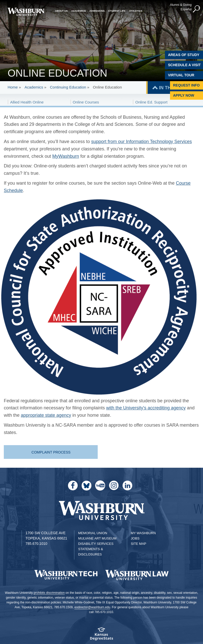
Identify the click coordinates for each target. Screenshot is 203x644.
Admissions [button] (97, 11)
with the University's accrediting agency (146, 408)
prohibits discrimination (49, 593)
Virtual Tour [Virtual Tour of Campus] (181, 75)
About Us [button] (61, 11)
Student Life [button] (117, 11)
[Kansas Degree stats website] (101, 636)
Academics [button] (79, 11)
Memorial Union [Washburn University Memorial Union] (93, 533)
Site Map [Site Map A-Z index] (139, 544)
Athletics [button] (136, 11)
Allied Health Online (27, 102)
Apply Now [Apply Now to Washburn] (184, 95)
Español (186, 9)
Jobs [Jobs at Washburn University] (135, 538)
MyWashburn (66, 156)
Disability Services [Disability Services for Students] (96, 544)
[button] (197, 9)
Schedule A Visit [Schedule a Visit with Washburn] (184, 65)
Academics (34, 87)
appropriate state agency (46, 415)
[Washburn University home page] (26, 12)
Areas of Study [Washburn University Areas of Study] (184, 55)
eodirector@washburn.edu (92, 607)
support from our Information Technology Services (141, 142)
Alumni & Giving (181, 5)
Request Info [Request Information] (186, 85)
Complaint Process (51, 452)
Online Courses (86, 102)
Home (13, 87)
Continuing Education (68, 87)
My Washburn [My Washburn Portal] (143, 533)
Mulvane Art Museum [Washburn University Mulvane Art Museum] (97, 538)
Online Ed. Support (151, 102)
